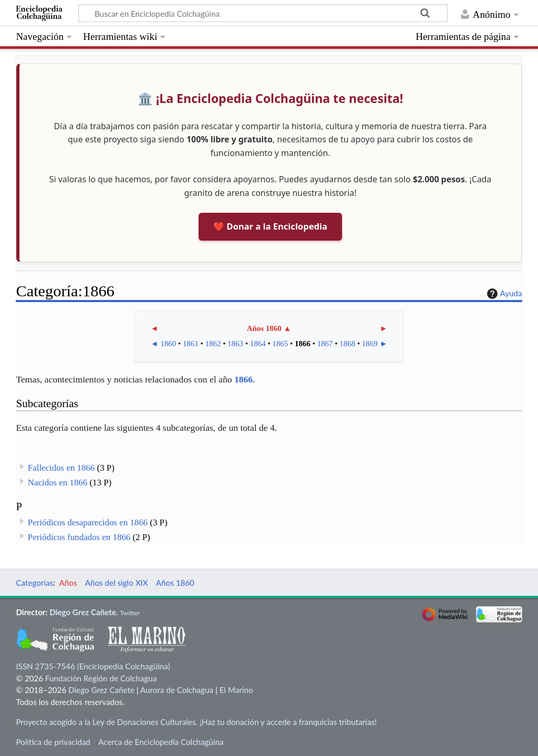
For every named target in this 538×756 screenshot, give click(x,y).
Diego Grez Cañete (83, 612)
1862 (213, 344)
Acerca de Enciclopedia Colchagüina (161, 742)
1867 (325, 344)
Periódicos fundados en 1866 (79, 537)
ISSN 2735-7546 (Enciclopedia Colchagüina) (93, 666)
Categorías (34, 583)
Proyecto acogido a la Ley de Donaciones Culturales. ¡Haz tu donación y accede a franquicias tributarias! (196, 722)
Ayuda (503, 294)
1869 (370, 344)
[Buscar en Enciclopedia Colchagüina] (263, 13)
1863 (235, 344)
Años (68, 583)
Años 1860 (264, 328)
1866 (303, 344)
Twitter (130, 613)
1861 (191, 344)
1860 (168, 344)
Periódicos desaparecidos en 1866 (88, 522)
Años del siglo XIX (117, 583)
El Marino (236, 690)
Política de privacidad (53, 742)
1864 (258, 344)
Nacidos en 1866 (58, 483)
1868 (347, 344)
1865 (280, 344)
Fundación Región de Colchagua (101, 678)
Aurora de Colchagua (177, 690)
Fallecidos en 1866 (61, 468)
